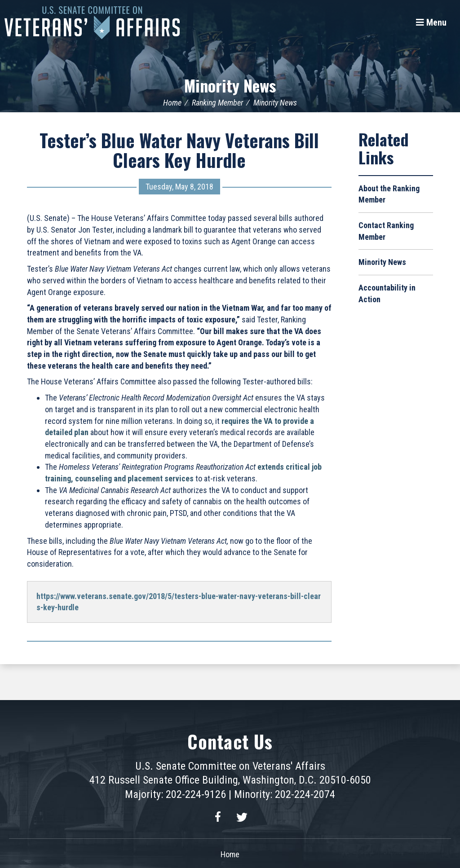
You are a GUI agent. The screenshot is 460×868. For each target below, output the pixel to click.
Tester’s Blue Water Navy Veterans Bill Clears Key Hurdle (179, 150)
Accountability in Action (387, 293)
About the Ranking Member (389, 194)
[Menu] (431, 22)
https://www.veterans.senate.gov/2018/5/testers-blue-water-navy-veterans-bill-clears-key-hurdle (179, 602)
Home (172, 103)
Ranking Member (217, 103)
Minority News (230, 85)
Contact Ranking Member (386, 231)
